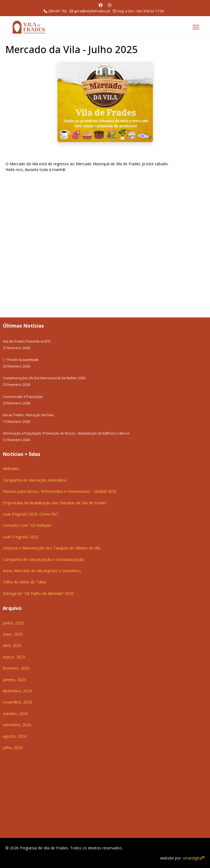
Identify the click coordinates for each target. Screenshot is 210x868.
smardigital (194, 858)
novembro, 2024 (17, 702)
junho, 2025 (13, 623)
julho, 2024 (13, 747)
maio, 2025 (13, 634)
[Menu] (196, 27)
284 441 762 (58, 11)
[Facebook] (101, 5)
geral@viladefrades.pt (92, 11)
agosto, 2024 (14, 736)
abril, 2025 (12, 645)
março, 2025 (14, 657)
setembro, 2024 (17, 725)
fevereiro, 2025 (16, 668)
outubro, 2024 (15, 714)
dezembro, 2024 (17, 691)
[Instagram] (110, 5)
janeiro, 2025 (14, 680)
